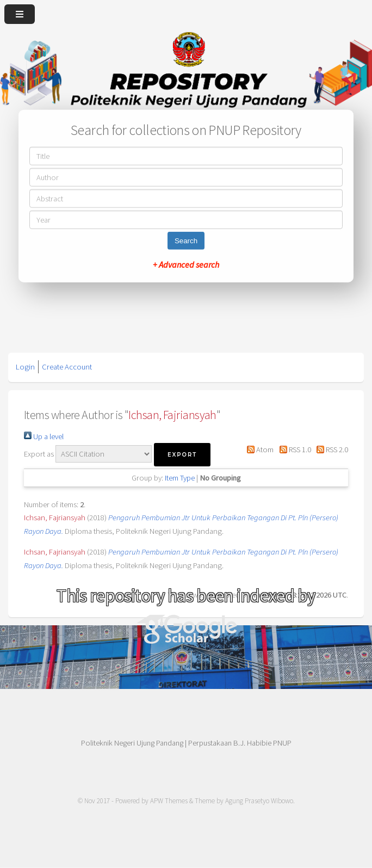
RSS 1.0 (293, 450)
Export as (39, 454)
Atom (258, 450)
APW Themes (169, 801)
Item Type (180, 478)
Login (25, 367)
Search (186, 240)
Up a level (44, 436)
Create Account (67, 367)
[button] (182, 455)
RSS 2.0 (330, 450)
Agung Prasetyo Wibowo (259, 801)
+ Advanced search (186, 264)
